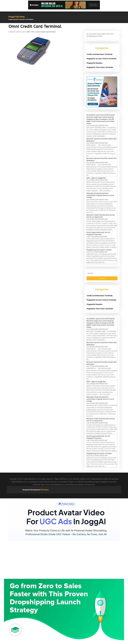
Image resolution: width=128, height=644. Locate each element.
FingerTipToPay (17, 17)
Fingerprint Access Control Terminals (101, 59)
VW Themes (44, 490)
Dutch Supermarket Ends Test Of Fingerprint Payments (98, 233)
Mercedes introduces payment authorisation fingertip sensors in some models (100, 195)
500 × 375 (30, 32)
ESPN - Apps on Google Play (96, 178)
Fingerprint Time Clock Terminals (100, 67)
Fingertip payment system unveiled (99, 250)
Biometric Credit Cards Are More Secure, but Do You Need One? (101, 216)
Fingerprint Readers (94, 63)
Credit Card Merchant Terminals (100, 54)
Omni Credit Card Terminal (46, 32)
